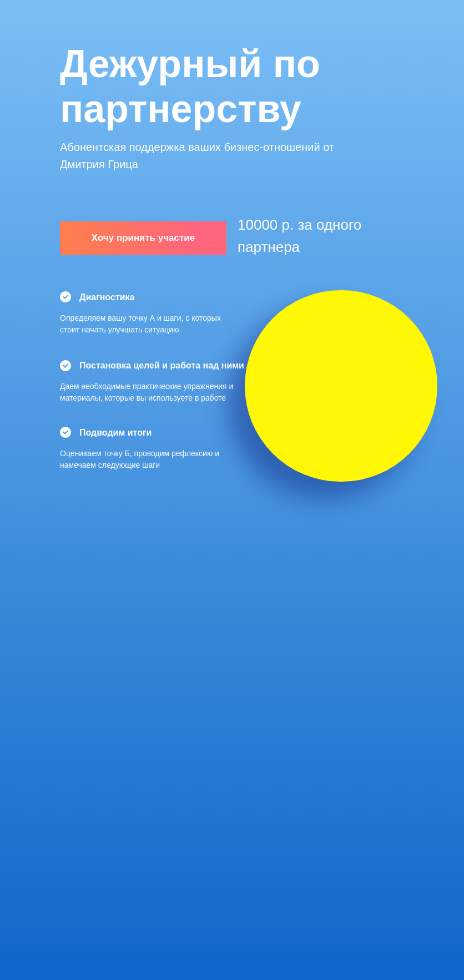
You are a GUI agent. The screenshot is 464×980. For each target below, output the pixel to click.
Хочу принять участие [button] (143, 238)
